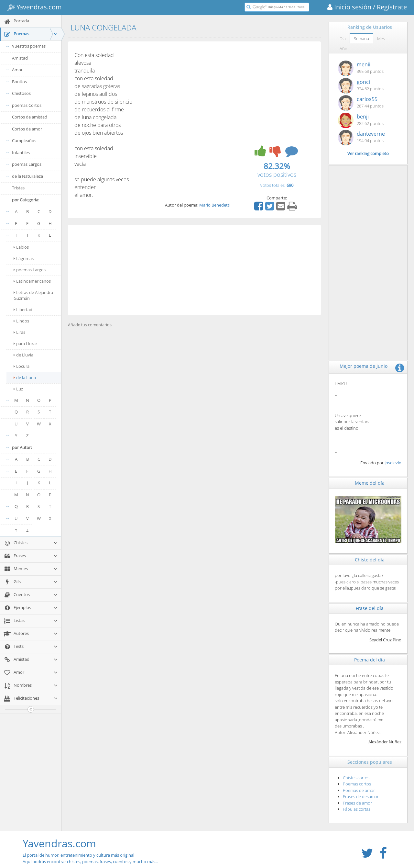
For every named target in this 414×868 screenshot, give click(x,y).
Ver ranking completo (368, 153)
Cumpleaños (24, 141)
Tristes (18, 188)
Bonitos (19, 82)
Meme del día (370, 483)
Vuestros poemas (29, 46)
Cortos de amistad (30, 117)
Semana (361, 39)
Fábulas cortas (357, 809)
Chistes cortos (356, 778)
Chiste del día (370, 560)
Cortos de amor (27, 129)
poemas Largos (27, 164)
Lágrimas (24, 258)
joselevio (393, 463)
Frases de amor (357, 803)
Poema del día (370, 660)
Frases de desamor (361, 796)
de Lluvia (23, 355)
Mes (381, 39)
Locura (22, 366)
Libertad (23, 310)
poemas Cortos (27, 105)
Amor (17, 70)
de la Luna (25, 378)
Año (343, 49)
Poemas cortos (357, 784)
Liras (19, 332)
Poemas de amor (359, 790)
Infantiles (21, 152)
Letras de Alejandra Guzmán (33, 295)
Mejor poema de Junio (364, 366)
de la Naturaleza (27, 176)
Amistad (20, 58)
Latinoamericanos (32, 281)
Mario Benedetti (215, 205)
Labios (21, 247)
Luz (18, 389)
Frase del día (370, 608)
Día (343, 39)
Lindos (21, 321)
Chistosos (21, 93)
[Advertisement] (194, 270)
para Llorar (25, 344)
